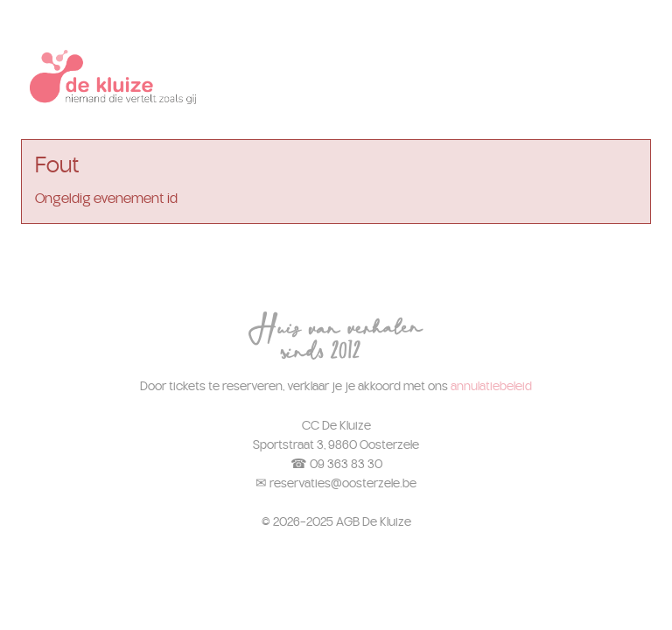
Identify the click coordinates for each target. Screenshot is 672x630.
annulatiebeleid (491, 386)
